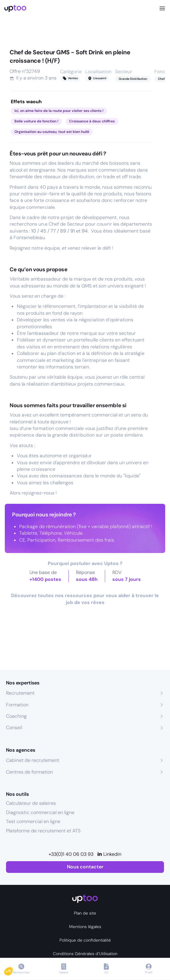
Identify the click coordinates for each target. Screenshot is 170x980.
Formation (17, 705)
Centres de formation (29, 772)
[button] (13, 970)
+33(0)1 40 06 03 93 (71, 854)
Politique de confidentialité (85, 940)
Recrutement (20, 693)
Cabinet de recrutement (33, 760)
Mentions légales (85, 927)
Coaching (16, 716)
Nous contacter (85, 867)
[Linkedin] (109, 854)
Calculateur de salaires (31, 803)
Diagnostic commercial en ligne (40, 812)
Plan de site (85, 913)
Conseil (14, 727)
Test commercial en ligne (33, 821)
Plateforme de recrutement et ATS (43, 831)
